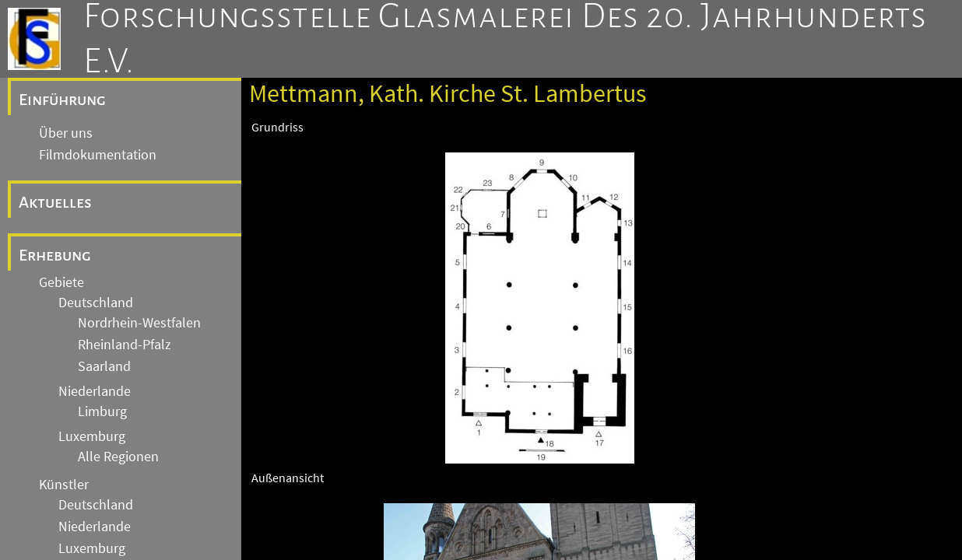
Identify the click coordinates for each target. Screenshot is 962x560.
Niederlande (95, 391)
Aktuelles (55, 202)
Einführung (62, 100)
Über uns (66, 133)
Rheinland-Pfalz (125, 345)
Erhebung (55, 255)
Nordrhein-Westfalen (139, 323)
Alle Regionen (118, 457)
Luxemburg (92, 436)
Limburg (102, 411)
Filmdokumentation (98, 155)
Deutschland (96, 303)
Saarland (104, 366)
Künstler (64, 485)
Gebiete (61, 282)
